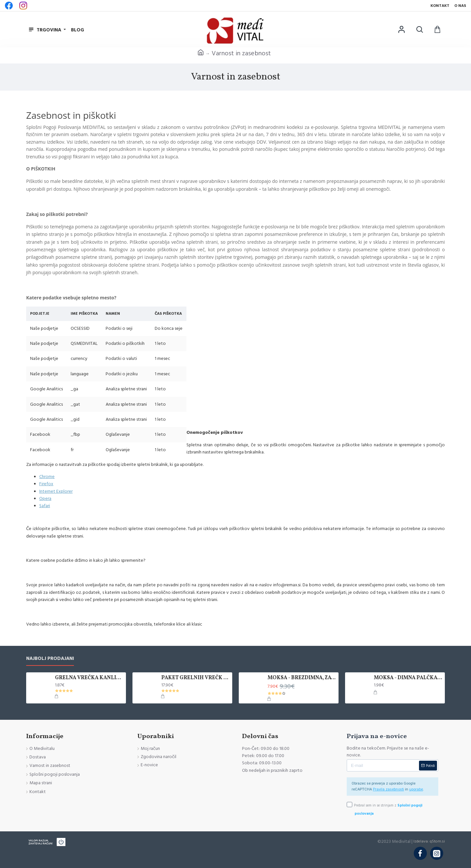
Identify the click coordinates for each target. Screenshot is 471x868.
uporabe (416, 789)
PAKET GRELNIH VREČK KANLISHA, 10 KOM (196, 678)
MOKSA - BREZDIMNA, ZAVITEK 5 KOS (302, 678)
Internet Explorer (56, 491)
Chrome (47, 477)
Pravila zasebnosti (388, 789)
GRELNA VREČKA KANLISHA (89, 678)
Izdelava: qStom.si (429, 841)
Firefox (46, 484)
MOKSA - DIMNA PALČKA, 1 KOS (408, 678)
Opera (45, 499)
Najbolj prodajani (50, 659)
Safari (45, 506)
